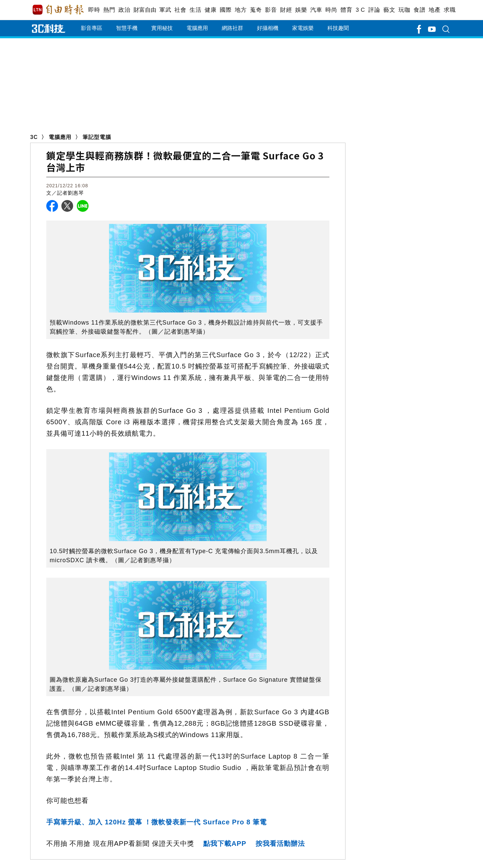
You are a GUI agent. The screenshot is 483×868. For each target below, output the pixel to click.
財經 (286, 10)
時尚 (331, 10)
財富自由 (145, 10)
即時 (94, 10)
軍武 (165, 10)
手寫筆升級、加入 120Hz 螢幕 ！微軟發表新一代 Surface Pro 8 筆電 (157, 822)
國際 (226, 10)
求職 (450, 10)
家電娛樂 (303, 28)
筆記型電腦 (97, 137)
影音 (271, 10)
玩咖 (404, 10)
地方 (241, 10)
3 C (360, 10)
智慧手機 (127, 28)
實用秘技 (162, 28)
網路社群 (232, 28)
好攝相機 (268, 28)
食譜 (419, 10)
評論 (374, 10)
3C (34, 137)
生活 (195, 10)
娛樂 (301, 10)
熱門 (109, 10)
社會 (180, 10)
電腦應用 (197, 28)
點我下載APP (225, 843)
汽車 (316, 10)
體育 (346, 10)
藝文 (389, 10)
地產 (435, 10)
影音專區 (92, 28)
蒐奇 (256, 10)
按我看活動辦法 (280, 843)
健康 (210, 10)
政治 (124, 10)
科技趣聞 (338, 28)
